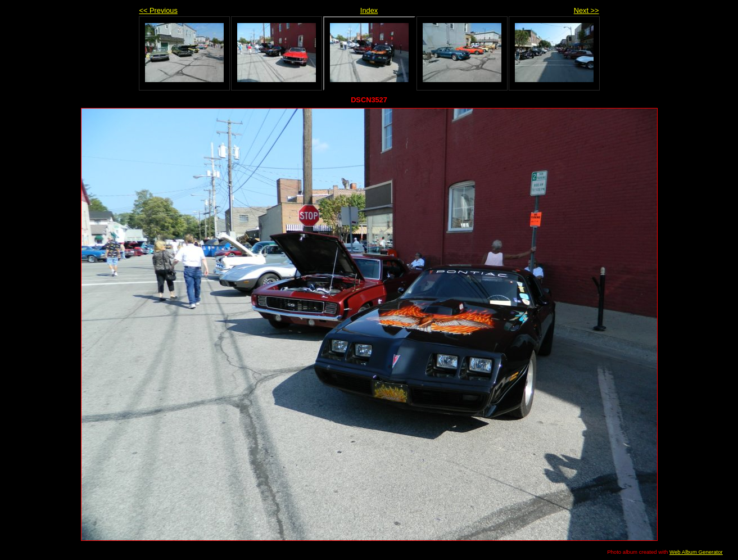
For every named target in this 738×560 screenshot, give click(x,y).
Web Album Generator (696, 552)
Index (369, 10)
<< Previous (159, 10)
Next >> (587, 10)
